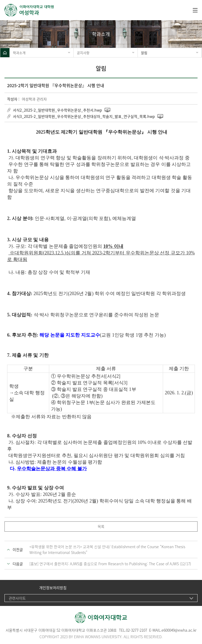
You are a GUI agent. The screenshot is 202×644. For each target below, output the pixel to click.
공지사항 (83, 53)
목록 (101, 526)
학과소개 (19, 53)
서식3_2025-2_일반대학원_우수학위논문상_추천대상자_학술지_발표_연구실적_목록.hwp (84, 116)
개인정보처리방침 (53, 588)
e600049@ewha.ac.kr (179, 630)
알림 (144, 53)
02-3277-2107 (137, 630)
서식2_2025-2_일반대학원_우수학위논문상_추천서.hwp (57, 110)
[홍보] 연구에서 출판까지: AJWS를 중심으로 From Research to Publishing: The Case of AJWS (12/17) (110, 564)
